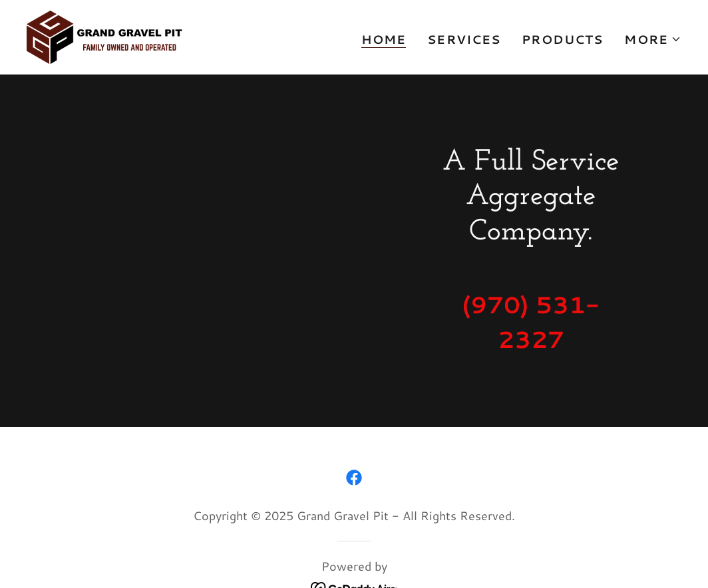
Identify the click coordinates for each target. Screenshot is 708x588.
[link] (104, 35)
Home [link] (384, 40)
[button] (653, 39)
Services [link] (464, 39)
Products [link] (562, 39)
